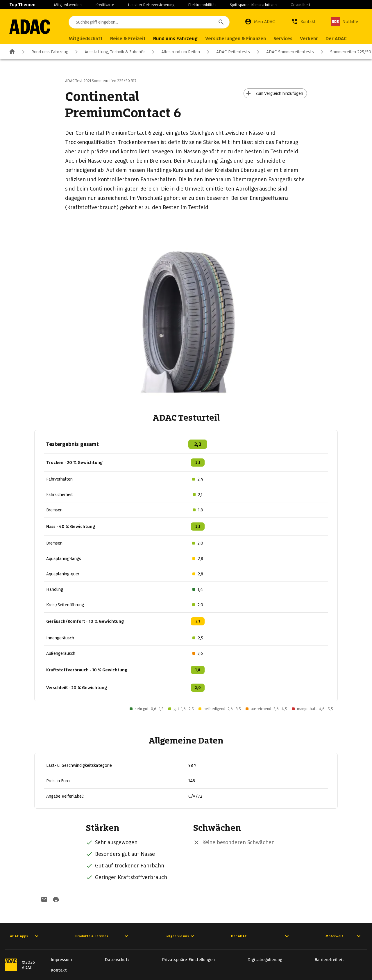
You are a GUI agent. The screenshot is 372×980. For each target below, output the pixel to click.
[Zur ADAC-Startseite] (30, 27)
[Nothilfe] (344, 22)
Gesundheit (300, 5)
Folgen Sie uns (181, 936)
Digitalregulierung (265, 960)
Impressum (61, 960)
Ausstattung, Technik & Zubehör (109, 52)
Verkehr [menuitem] (309, 39)
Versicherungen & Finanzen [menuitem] (236, 39)
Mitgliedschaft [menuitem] (86, 39)
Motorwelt (344, 936)
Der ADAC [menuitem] (336, 39)
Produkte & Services (103, 936)
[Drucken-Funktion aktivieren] (56, 900)
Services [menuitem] (283, 39)
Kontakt (59, 970)
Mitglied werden (68, 5)
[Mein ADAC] (260, 22)
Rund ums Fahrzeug (44, 52)
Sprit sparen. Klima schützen (253, 5)
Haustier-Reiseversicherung (151, 5)
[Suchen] (221, 22)
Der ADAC (261, 936)
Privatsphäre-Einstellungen (188, 960)
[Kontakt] (303, 22)
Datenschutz (117, 960)
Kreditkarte (105, 5)
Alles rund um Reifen (175, 52)
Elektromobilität (202, 5)
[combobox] (149, 22)
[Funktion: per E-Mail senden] (44, 900)
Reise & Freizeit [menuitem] (128, 39)
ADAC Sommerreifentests (284, 52)
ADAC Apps (25, 936)
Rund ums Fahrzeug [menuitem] (175, 39)
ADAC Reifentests (227, 52)
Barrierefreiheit (329, 960)
